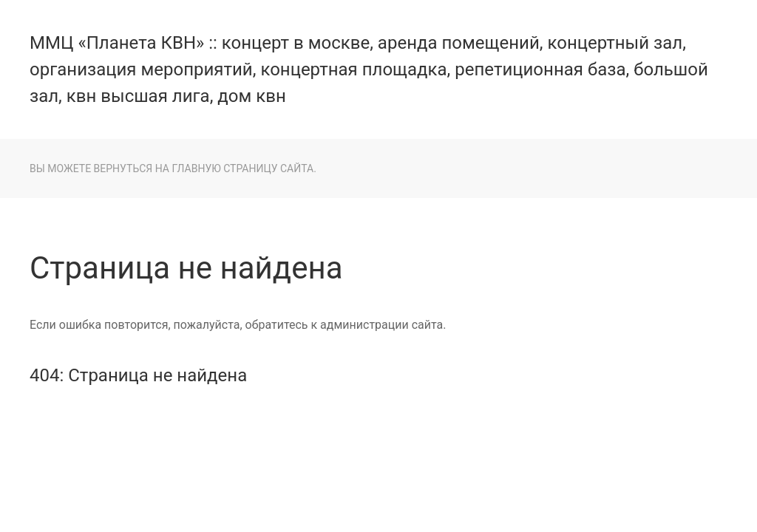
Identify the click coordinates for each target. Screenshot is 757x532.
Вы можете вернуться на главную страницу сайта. (173, 168)
